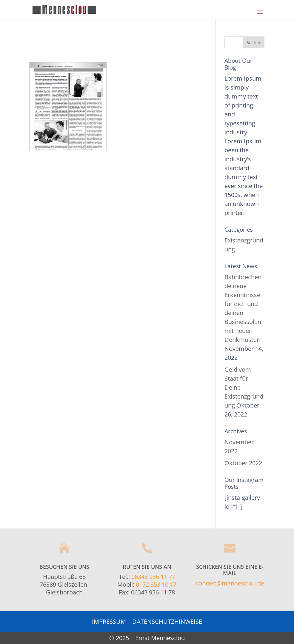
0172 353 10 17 (156, 584)
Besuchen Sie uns (64, 567)
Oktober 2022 (243, 463)
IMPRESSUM (109, 621)
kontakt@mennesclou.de (230, 583)
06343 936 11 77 (153, 577)
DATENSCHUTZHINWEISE (167, 621)
